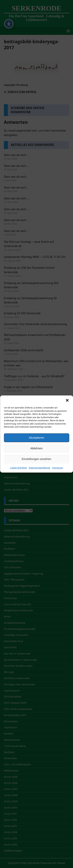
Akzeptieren (36, 438)
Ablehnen (36, 448)
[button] (67, 400)
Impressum (58, 468)
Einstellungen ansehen (37, 459)
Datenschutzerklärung (40, 468)
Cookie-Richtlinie (18, 468)
